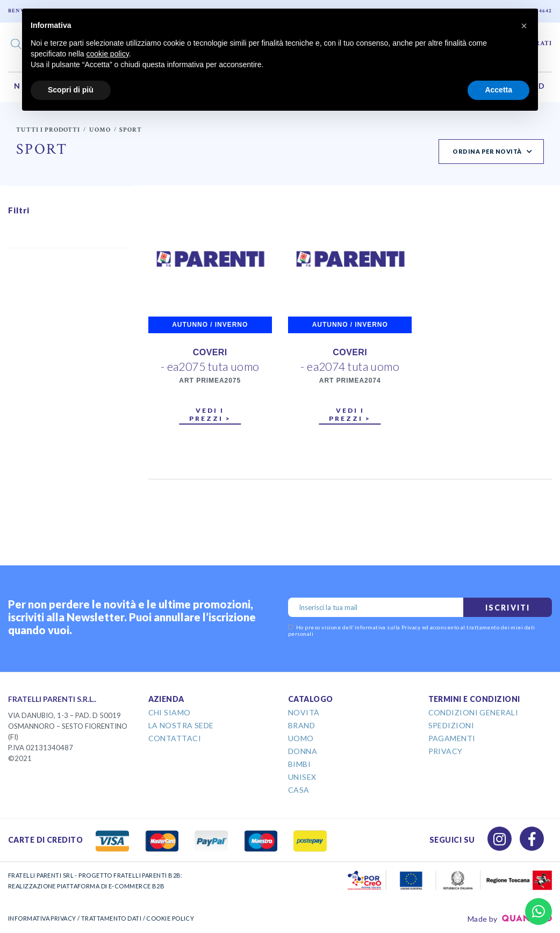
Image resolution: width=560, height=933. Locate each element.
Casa (299, 790)
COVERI (210, 352)
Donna (303, 751)
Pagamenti (452, 738)
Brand (301, 725)
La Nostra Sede (181, 725)
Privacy (446, 751)
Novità (304, 712)
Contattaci (175, 738)
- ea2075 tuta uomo (210, 366)
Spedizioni (451, 725)
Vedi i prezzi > (210, 414)
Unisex (302, 777)
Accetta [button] (498, 90)
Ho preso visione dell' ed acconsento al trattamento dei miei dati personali (412, 630)
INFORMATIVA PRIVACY (42, 918)
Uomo (100, 130)
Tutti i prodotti (48, 130)
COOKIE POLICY (170, 918)
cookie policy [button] (108, 54)
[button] (524, 26)
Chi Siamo (170, 712)
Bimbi (299, 764)
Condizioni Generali (473, 712)
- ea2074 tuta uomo (350, 366)
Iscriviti (508, 608)
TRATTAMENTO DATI (111, 918)
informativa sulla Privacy (387, 627)
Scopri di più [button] (71, 90)
